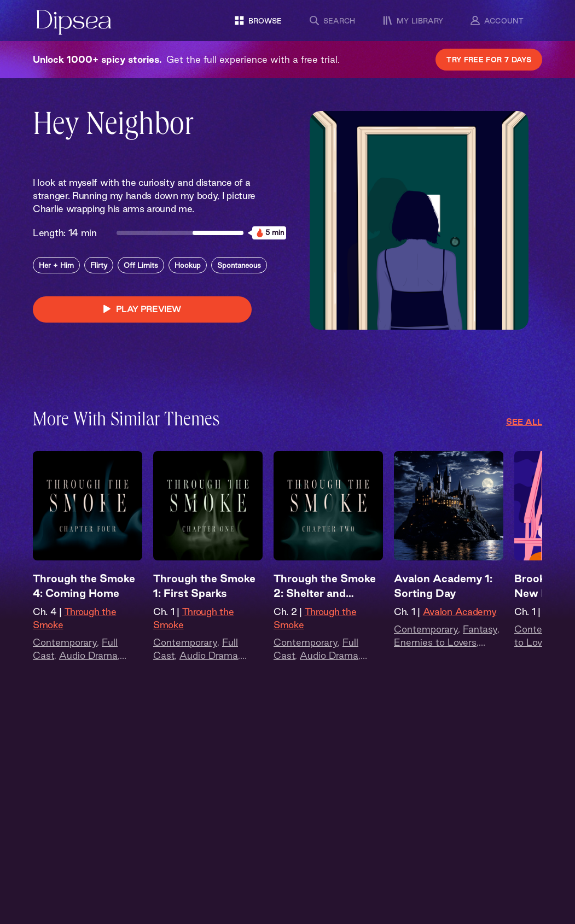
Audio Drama (88, 655)
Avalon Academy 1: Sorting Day (443, 586)
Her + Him (56, 265)
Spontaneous (239, 265)
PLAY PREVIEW (142, 309)
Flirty (99, 265)
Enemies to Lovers (435, 642)
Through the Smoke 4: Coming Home (84, 586)
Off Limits (141, 265)
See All (524, 422)
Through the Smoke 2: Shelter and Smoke (325, 587)
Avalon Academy (460, 612)
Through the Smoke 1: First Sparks (204, 586)
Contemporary (65, 642)
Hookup (188, 265)
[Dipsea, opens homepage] (74, 23)
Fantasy (480, 629)
